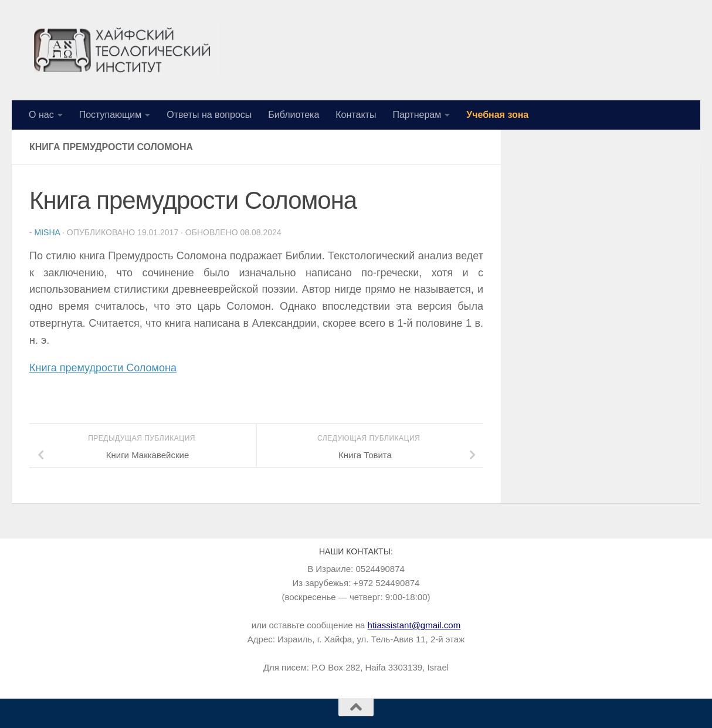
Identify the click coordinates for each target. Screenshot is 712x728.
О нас (41, 115)
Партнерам (417, 115)
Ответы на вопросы (209, 115)
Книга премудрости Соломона (103, 368)
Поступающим (111, 115)
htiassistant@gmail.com (414, 625)
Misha (48, 232)
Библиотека (294, 115)
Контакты (356, 115)
